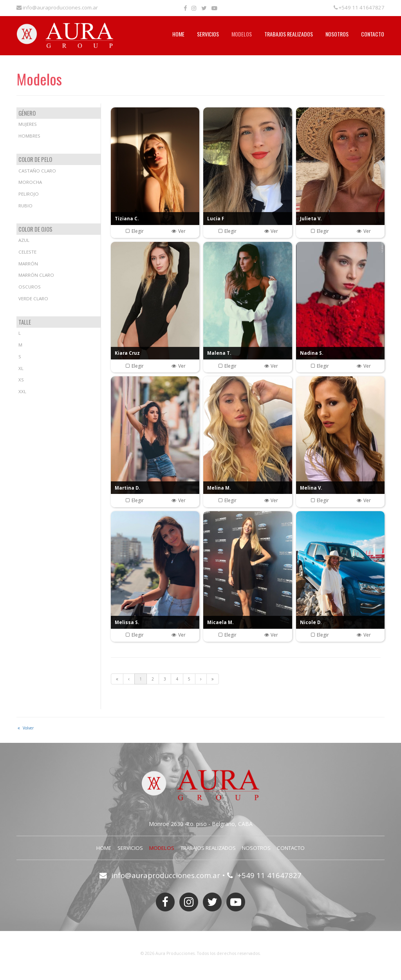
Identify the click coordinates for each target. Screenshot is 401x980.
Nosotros (337, 34)
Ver (178, 231)
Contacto (373, 34)
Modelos (242, 34)
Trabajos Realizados (289, 34)
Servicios (208, 34)
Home (178, 34)
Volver (25, 728)
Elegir (134, 231)
